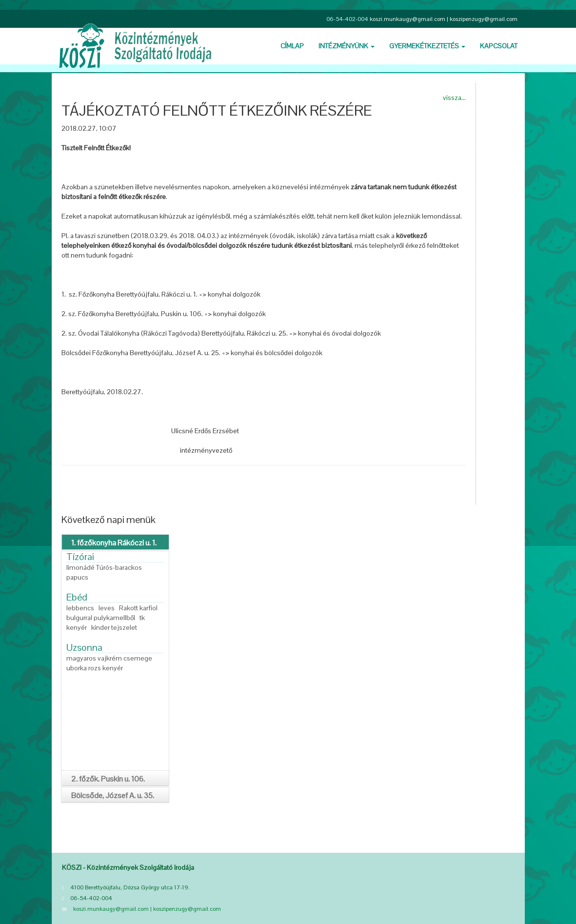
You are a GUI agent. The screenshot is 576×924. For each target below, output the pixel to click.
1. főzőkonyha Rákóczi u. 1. (114, 543)
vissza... (454, 98)
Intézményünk (347, 46)
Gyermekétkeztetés (427, 46)
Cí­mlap (292, 46)
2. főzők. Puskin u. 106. (108, 779)
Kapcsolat (499, 46)
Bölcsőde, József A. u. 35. (113, 795)
